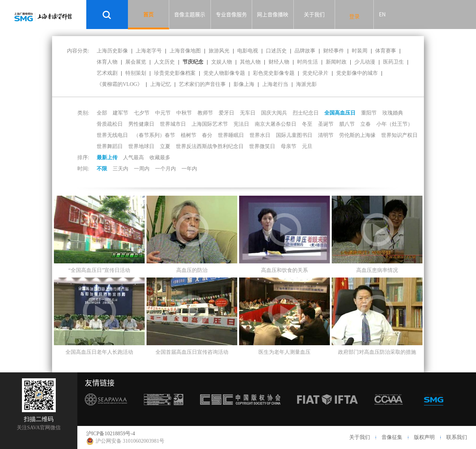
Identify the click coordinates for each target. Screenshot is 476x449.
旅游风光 (219, 51)
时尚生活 (308, 62)
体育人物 (107, 62)
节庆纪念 (193, 62)
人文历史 (164, 62)
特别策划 (136, 73)
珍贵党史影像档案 (175, 73)
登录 (354, 16)
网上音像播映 (273, 15)
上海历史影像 (112, 51)
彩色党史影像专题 (274, 73)
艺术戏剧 (107, 73)
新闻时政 (336, 62)
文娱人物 (222, 62)
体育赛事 (386, 51)
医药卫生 (393, 62)
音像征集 (392, 437)
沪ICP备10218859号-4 (111, 434)
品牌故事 (305, 51)
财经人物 (279, 62)
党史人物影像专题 (224, 73)
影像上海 (244, 84)
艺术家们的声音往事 (202, 84)
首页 (148, 15)
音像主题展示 (190, 15)
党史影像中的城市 (357, 73)
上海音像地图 (185, 51)
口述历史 (276, 51)
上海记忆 (161, 84)
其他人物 (250, 62)
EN (382, 15)
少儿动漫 (365, 62)
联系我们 (457, 437)
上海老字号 (149, 51)
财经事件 (334, 51)
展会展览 (136, 62)
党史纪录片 (315, 73)
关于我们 (314, 15)
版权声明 (424, 437)
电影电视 (248, 51)
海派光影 (306, 84)
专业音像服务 (231, 15)
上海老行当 (275, 84)
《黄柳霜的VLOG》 (120, 84)
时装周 (360, 51)
